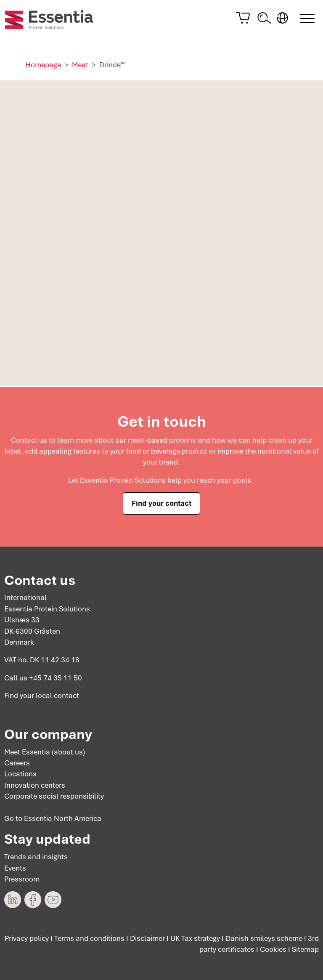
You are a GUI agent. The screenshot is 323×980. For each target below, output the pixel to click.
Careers (17, 763)
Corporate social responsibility (54, 796)
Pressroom (22, 879)
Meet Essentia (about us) (45, 752)
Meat (80, 65)
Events (15, 868)
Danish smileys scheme (264, 938)
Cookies (273, 949)
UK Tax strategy (195, 938)
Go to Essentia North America (53, 818)
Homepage (43, 65)
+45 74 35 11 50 (56, 677)
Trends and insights (36, 857)
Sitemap (305, 949)
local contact (57, 696)
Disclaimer (147, 938)
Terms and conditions (89, 938)
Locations (20, 774)
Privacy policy (27, 938)
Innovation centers (35, 785)
